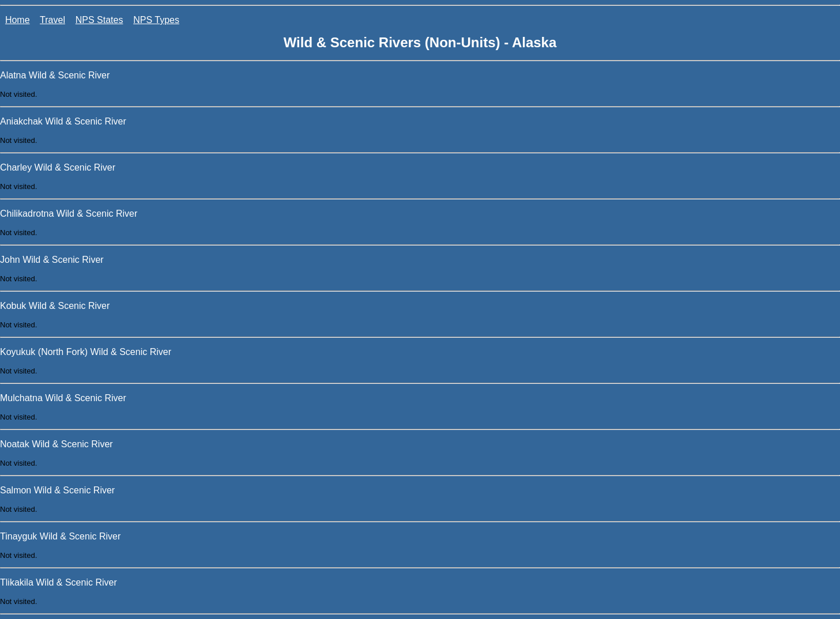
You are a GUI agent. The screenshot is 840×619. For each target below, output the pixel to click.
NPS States (99, 20)
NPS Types (156, 20)
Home (18, 20)
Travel (52, 20)
